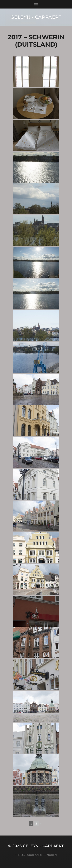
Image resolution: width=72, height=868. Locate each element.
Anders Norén (46, 855)
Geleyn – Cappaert (43, 846)
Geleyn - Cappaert (36, 17)
